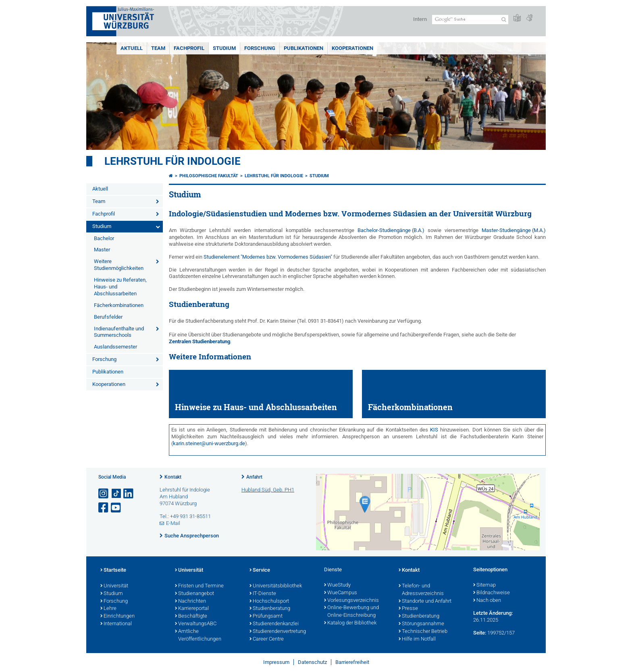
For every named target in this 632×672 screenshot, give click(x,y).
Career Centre (267, 639)
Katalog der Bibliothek (350, 623)
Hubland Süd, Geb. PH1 (268, 490)
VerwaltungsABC (196, 624)
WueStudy (337, 585)
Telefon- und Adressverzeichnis (421, 590)
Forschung (260, 48)
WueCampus (341, 593)
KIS (434, 430)
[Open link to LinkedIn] (129, 494)
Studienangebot (194, 594)
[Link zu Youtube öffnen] (116, 508)
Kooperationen (352, 48)
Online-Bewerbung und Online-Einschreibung (351, 612)
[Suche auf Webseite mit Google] (470, 20)
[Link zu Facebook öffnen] (104, 508)
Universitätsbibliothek (276, 586)
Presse (408, 609)
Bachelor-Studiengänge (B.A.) (391, 230)
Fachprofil (189, 48)
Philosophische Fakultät (209, 176)
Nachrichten (190, 601)
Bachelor (104, 238)
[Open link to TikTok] (116, 494)
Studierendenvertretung (278, 632)
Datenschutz (312, 662)
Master (102, 250)
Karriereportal (192, 609)
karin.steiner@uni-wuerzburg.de (209, 443)
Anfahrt (254, 477)
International (116, 624)
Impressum (276, 662)
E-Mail (173, 523)
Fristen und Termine (199, 586)
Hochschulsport (269, 601)
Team (158, 48)
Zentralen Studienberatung (200, 341)
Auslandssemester (115, 347)
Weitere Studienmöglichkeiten (119, 265)
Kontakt (173, 477)
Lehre (108, 609)
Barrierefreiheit (352, 662)
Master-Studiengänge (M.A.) (514, 230)
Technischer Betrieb (423, 632)
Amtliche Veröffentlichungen (198, 636)
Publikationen (304, 48)
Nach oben (487, 601)
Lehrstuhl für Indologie (173, 161)
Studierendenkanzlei (274, 624)
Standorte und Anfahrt (425, 601)
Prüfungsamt (266, 616)
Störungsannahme (421, 624)
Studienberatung (270, 609)
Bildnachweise (492, 593)
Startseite (113, 570)
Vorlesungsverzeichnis (351, 601)
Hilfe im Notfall (417, 639)
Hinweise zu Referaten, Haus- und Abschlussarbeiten (120, 287)
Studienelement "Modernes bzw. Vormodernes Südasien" (268, 257)
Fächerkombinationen (119, 305)
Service (260, 570)
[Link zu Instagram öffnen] (104, 494)
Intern (420, 19)
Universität (114, 586)
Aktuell (132, 48)
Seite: (480, 633)
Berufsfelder (108, 317)
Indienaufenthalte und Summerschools (119, 332)
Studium (224, 48)
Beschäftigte (191, 616)
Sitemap (484, 585)
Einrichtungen (117, 616)
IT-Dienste (263, 594)
